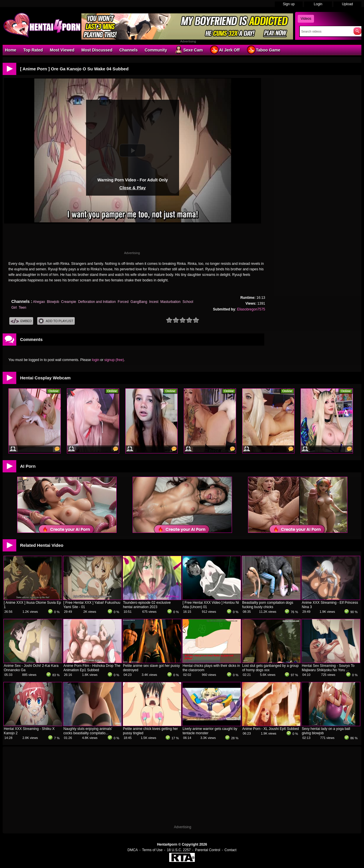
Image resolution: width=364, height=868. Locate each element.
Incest (154, 302)
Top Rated (33, 50)
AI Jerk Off (225, 50)
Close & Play (133, 188)
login (96, 360)
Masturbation (171, 302)
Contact (230, 850)
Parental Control (208, 850)
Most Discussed (97, 50)
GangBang (139, 302)
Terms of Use (152, 850)
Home (11, 50)
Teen (22, 308)
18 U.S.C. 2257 (179, 850)
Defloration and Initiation (97, 302)
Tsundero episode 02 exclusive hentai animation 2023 (147, 605)
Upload (347, 4)
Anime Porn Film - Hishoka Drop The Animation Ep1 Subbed (92, 668)
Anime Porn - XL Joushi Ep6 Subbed (271, 729)
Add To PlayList (56, 321)
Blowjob (53, 302)
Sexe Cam (188, 50)
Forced (123, 302)
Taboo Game (263, 50)
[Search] (325, 31)
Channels (128, 50)
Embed (21, 321)
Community (156, 50)
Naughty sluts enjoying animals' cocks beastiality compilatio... (88, 731)
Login (318, 4)
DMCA (133, 850)
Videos (306, 19)
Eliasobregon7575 (251, 309)
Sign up (289, 4)
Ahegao (39, 302)
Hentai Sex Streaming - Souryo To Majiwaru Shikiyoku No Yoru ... (328, 668)
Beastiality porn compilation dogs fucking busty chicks (268, 605)
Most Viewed (62, 50)
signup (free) (114, 360)
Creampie (69, 302)
